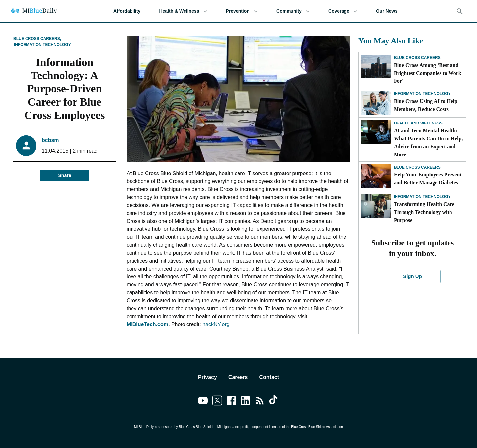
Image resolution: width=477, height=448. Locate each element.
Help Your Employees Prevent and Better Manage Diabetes (428, 179)
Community (293, 11)
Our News (387, 11)
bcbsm (50, 140)
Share (65, 176)
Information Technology (42, 45)
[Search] (460, 11)
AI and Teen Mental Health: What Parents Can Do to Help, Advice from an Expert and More (428, 143)
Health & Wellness (183, 11)
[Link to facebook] (231, 402)
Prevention (242, 11)
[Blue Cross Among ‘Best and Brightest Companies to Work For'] (376, 67)
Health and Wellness (418, 123)
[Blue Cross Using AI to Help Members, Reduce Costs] (376, 103)
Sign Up (413, 276)
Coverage (343, 11)
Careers (238, 377)
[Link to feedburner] (260, 402)
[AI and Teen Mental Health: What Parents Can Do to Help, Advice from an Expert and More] (376, 132)
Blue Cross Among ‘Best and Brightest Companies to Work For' (428, 73)
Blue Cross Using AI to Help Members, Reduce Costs (426, 105)
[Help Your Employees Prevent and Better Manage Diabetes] (376, 176)
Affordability (127, 11)
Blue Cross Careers (417, 58)
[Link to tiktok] (274, 402)
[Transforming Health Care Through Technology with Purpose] (376, 206)
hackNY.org (216, 324)
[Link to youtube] (203, 402)
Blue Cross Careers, (37, 39)
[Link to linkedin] (246, 402)
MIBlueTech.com (147, 324)
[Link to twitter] (217, 402)
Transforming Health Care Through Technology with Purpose (424, 212)
